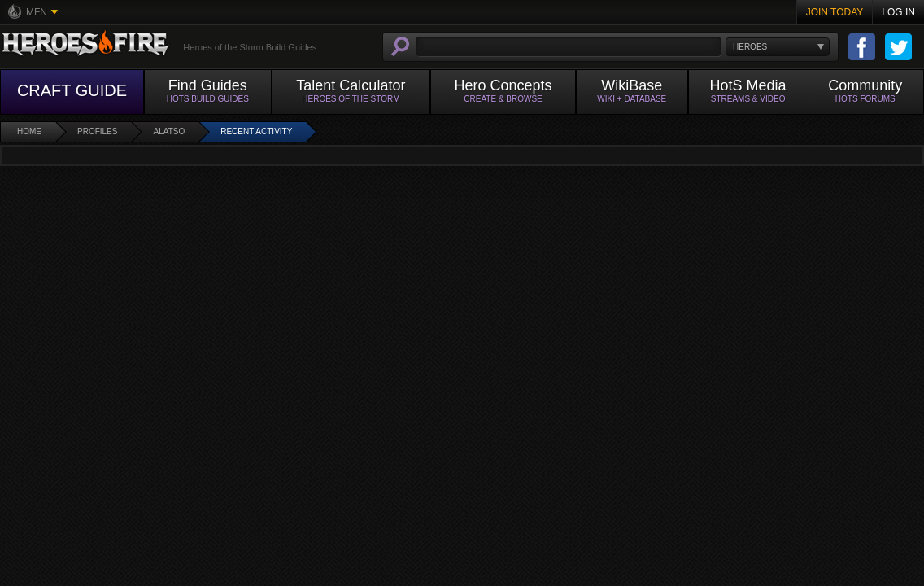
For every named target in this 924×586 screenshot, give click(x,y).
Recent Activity (256, 131)
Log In (898, 12)
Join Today (835, 12)
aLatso (169, 131)
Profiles (97, 131)
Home (29, 131)
